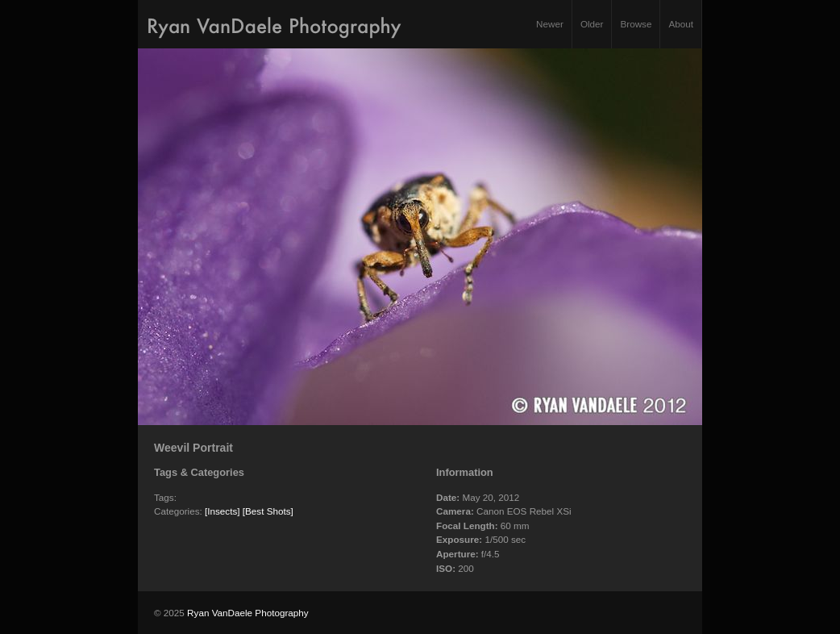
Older (592, 24)
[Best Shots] (268, 511)
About (681, 24)
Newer (550, 24)
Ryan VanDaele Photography (248, 613)
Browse (636, 24)
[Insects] (222, 511)
